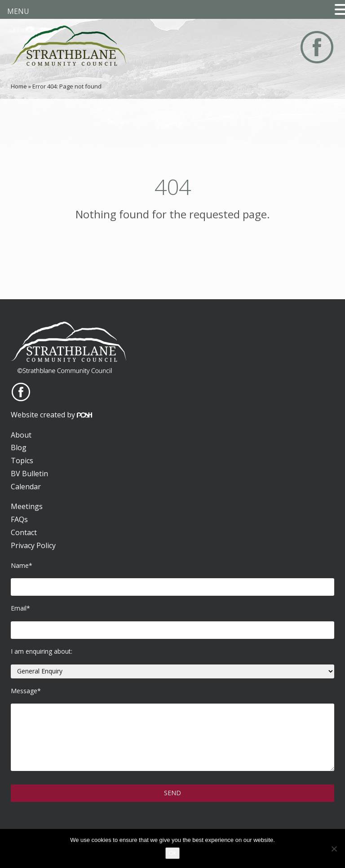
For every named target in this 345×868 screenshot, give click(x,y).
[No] (334, 849)
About (21, 435)
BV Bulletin (29, 474)
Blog (19, 447)
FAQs (19, 519)
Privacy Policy (33, 545)
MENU (18, 11)
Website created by (51, 415)
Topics (22, 461)
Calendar (26, 487)
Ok (173, 853)
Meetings (27, 506)
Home (19, 86)
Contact (24, 532)
